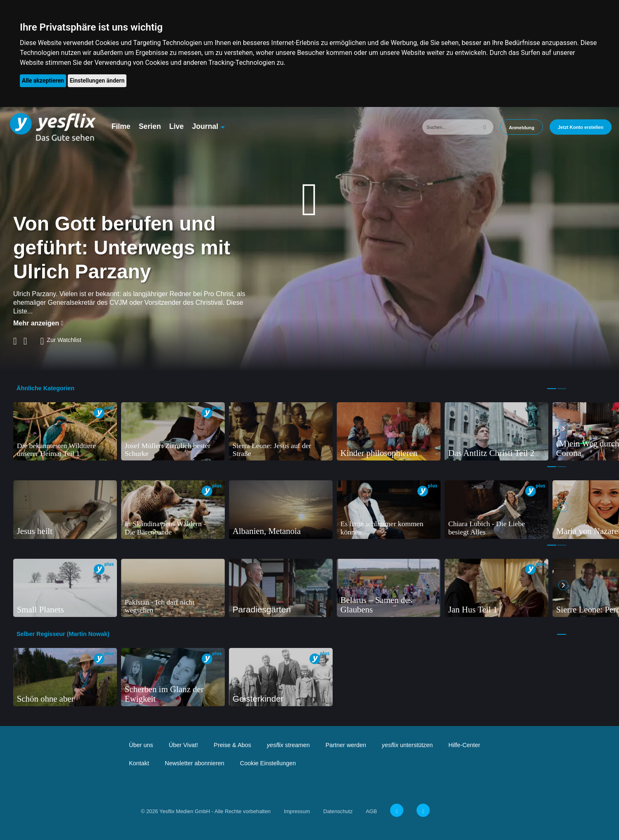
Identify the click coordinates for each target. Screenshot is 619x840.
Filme (121, 126)
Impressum (297, 811)
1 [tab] (552, 389)
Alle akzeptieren (43, 81)
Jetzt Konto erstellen (581, 127)
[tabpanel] (65, 431)
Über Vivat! (183, 745)
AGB (371, 811)
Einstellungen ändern (97, 81)
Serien (150, 126)
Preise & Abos (232, 745)
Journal (205, 126)
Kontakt (139, 763)
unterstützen (407, 745)
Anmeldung (521, 128)
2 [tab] (562, 389)
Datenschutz (338, 811)
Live (176, 126)
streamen (288, 745)
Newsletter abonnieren (195, 763)
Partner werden (346, 745)
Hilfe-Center (464, 745)
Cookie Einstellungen (268, 763)
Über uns (141, 745)
